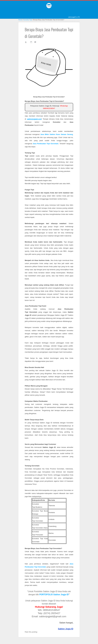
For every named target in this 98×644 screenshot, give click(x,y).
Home (20, 20)
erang (57, 134)
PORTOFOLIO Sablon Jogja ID (54, 595)
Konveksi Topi (28, 20)
